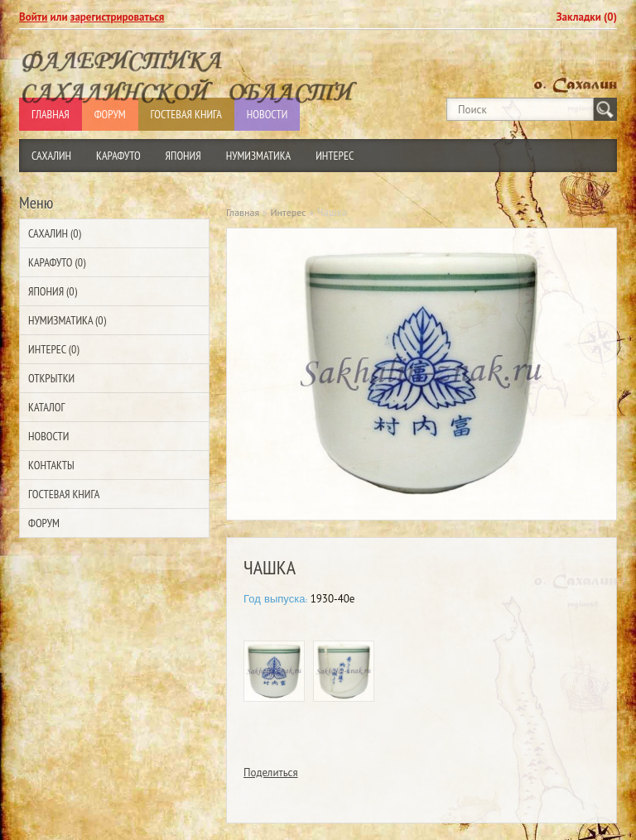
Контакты (51, 465)
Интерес (335, 156)
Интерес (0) (53, 349)
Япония (183, 156)
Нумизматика (259, 156)
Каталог (46, 407)
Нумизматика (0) (67, 320)
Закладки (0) (587, 17)
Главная (243, 212)
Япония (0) (53, 291)
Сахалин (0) (55, 233)
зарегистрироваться (118, 17)
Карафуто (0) (57, 262)
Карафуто (118, 156)
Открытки (51, 378)
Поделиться (271, 773)
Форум (44, 523)
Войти (33, 17)
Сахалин (51, 156)
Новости (48, 436)
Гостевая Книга (64, 494)
